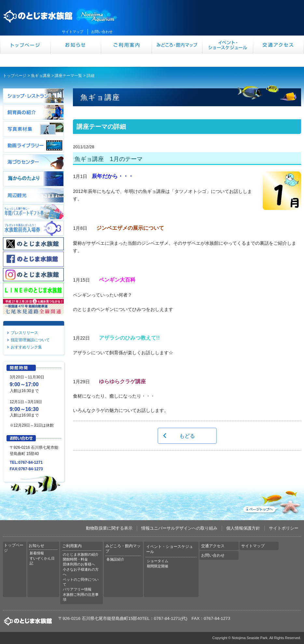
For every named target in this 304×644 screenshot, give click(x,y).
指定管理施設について (30, 340)
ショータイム (158, 561)
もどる (187, 436)
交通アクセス (279, 45)
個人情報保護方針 (243, 528)
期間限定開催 (158, 566)
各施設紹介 (115, 559)
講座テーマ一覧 (68, 76)
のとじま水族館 (61, 15)
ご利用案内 (127, 45)
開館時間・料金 (75, 559)
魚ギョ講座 (41, 76)
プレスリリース (24, 333)
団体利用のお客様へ (79, 564)
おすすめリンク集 (26, 347)
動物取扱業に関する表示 (109, 528)
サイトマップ (73, 32)
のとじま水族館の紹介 (81, 554)
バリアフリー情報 (77, 589)
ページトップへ (271, 501)
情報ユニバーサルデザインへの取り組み (179, 528)
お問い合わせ (102, 32)
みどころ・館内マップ (177, 45)
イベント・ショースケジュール (228, 45)
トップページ (25, 45)
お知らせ (76, 45)
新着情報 (37, 553)
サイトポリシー (284, 528)
